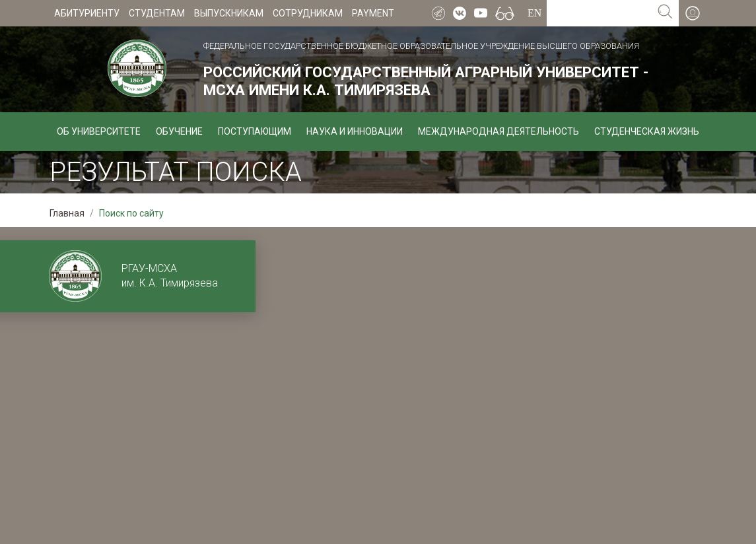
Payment (373, 13)
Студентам (157, 13)
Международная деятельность (498, 131)
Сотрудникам (308, 13)
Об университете (99, 131)
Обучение (179, 131)
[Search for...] (599, 13)
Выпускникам (229, 13)
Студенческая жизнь (647, 131)
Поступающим (255, 131)
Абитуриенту (87, 13)
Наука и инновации (355, 131)
